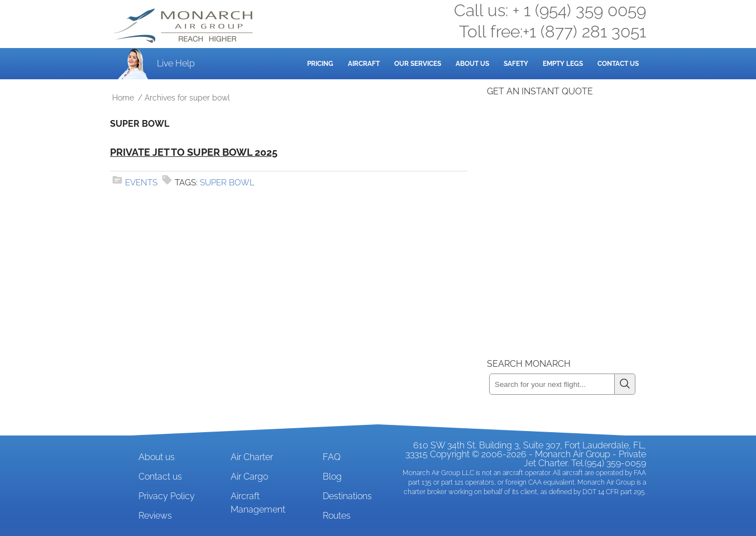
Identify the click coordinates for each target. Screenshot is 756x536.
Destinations (347, 496)
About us (157, 457)
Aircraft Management (258, 503)
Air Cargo (249, 477)
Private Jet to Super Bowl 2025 (194, 152)
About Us (472, 64)
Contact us (160, 477)
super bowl (227, 183)
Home (123, 98)
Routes (337, 516)
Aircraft (364, 64)
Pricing (320, 64)
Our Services (418, 64)
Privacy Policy (167, 496)
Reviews (155, 516)
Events (141, 183)
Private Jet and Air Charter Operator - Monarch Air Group (184, 26)
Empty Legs (563, 64)
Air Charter (252, 457)
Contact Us (618, 64)
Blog (332, 477)
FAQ (332, 457)
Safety (516, 64)
